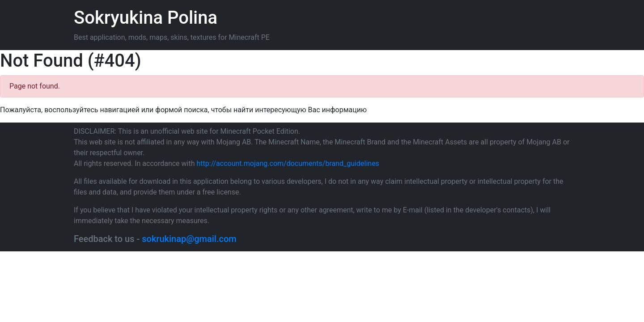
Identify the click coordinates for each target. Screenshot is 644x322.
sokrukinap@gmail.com (189, 239)
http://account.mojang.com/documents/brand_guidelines (288, 163)
